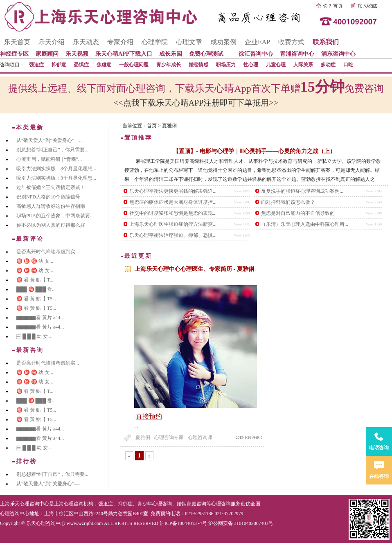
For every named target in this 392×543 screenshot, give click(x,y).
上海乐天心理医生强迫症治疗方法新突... (173, 224)
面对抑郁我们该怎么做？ (288, 202)
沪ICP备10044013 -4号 (183, 523)
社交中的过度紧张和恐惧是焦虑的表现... (173, 213)
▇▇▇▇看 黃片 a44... (40, 318)
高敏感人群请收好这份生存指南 (51, 206)
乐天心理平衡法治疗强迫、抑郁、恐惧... (173, 235)
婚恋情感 (198, 65)
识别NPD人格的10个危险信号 (48, 197)
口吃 (348, 65)
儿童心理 (276, 65)
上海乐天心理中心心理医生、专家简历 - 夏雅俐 (194, 269)
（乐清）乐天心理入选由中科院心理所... (305, 224)
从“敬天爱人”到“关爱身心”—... (50, 140)
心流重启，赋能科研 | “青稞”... (49, 159)
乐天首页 (17, 42)
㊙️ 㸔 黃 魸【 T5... (36, 299)
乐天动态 (86, 42)
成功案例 (223, 42)
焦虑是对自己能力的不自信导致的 (298, 213)
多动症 (328, 65)
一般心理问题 (134, 65)
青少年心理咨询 (155, 504)
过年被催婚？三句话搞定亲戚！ (51, 187)
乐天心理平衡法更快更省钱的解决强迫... (173, 191)
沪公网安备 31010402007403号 (241, 523)
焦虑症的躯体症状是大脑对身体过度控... (173, 202)
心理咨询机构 (79, 504)
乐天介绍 (52, 42)
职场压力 (226, 65)
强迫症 (36, 65)
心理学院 (155, 42)
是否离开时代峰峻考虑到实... (48, 252)
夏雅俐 (143, 437)
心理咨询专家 (169, 437)
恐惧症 (81, 65)
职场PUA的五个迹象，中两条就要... (55, 216)
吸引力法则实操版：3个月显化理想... (56, 169)
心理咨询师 (200, 437)
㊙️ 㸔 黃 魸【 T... (35, 280)
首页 (152, 126)
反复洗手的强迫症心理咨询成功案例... (302, 191)
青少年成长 (169, 65)
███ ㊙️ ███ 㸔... (36, 289)
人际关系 (303, 65)
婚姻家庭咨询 (191, 504)
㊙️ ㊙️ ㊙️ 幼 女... (35, 261)
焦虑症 (104, 65)
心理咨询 (221, 504)
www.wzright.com (85, 523)
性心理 (251, 65)
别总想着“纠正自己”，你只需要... (52, 150)
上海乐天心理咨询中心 (25, 504)
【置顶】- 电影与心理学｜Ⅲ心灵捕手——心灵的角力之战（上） (254, 151)
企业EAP (257, 42)
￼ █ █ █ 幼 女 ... (35, 336)
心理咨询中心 (15, 514)
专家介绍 (120, 42)
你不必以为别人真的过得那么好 (51, 225)
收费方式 (291, 42)
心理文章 (189, 42)
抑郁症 (59, 65)
